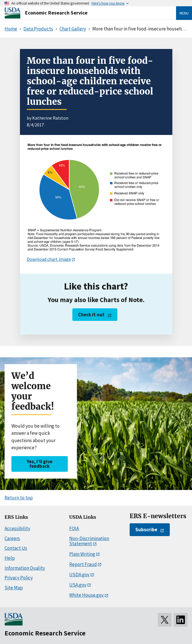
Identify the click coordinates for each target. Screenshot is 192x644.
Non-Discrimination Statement (89, 541)
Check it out (91, 315)
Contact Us (16, 548)
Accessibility (17, 528)
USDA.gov (79, 575)
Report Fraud (83, 564)
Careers (12, 538)
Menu (184, 13)
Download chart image (49, 259)
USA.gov (78, 585)
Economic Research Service (56, 13)
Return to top (19, 498)
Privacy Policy (19, 578)
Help (10, 558)
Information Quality (25, 568)
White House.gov (86, 595)
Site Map (14, 588)
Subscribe (146, 530)
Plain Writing (82, 554)
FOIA (74, 528)
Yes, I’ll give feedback (40, 464)
